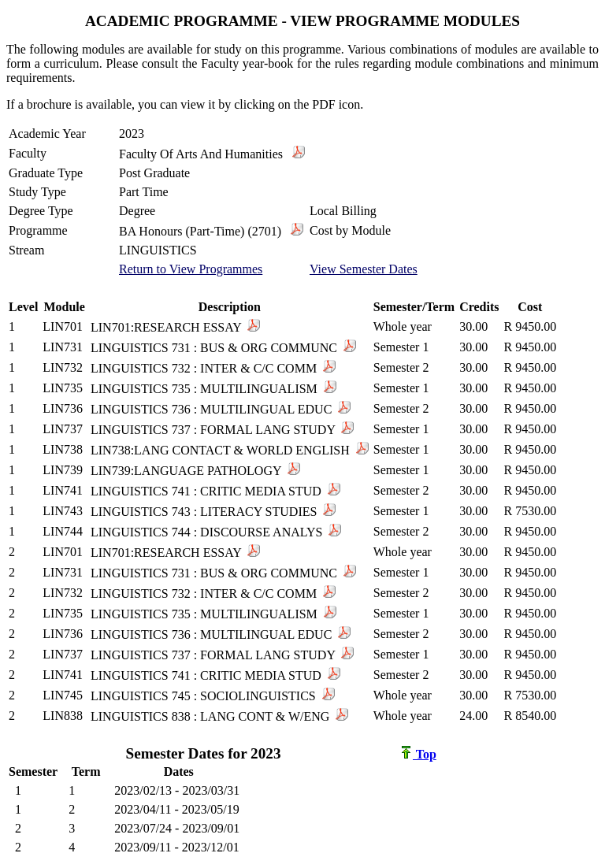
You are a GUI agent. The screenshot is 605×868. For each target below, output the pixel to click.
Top (418, 754)
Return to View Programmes (191, 269)
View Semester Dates (364, 269)
